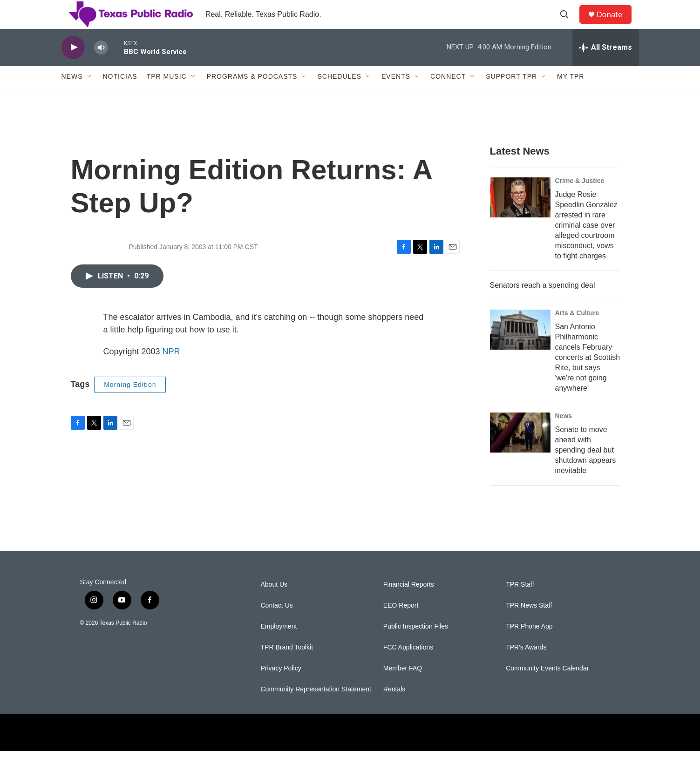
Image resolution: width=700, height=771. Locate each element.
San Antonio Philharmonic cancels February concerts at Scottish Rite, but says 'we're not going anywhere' (588, 377)
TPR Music (167, 97)
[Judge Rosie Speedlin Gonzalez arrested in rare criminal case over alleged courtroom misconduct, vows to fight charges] (520, 217)
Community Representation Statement (316, 709)
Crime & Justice (580, 201)
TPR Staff (520, 605)
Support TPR (511, 97)
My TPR (571, 97)
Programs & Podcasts (252, 97)
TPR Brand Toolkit (287, 667)
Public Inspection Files (416, 646)
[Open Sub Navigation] (90, 97)
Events (396, 97)
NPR (171, 372)
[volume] (101, 68)
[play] (73, 68)
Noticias (120, 97)
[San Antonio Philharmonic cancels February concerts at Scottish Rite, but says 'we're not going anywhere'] (520, 350)
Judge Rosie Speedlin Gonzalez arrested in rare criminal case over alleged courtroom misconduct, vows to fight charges (586, 245)
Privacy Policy (281, 688)
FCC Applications (408, 667)
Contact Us (277, 626)
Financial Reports (409, 605)
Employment (279, 646)
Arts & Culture (577, 333)
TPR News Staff (529, 626)
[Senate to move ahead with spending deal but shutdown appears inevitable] (520, 453)
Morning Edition (130, 405)
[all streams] (606, 68)
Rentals (394, 709)
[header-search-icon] (569, 25)
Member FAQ (403, 688)
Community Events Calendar (547, 688)
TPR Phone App (529, 646)
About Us (274, 605)
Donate (615, 24)
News (72, 97)
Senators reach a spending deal (543, 305)
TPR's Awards (526, 667)
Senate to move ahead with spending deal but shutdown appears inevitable (586, 470)
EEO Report (401, 626)
